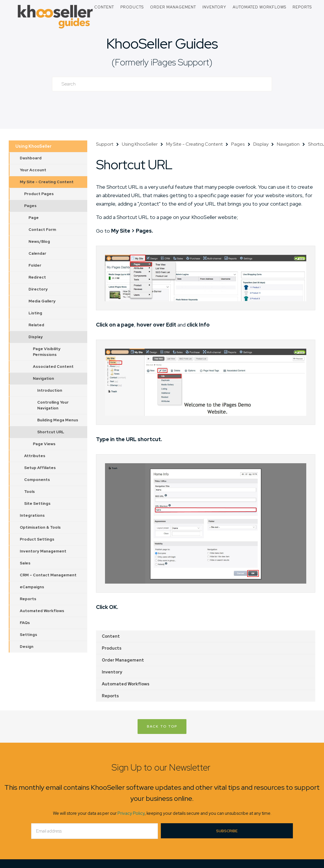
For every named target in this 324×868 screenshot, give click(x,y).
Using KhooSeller (33, 146)
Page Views (44, 444)
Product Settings (37, 539)
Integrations (32, 515)
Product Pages (39, 194)
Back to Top (162, 726)
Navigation (43, 378)
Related (36, 325)
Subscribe (227, 831)
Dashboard (31, 158)
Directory (38, 289)
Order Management (173, 7)
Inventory (214, 7)
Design (27, 647)
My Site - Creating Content (47, 182)
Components (37, 480)
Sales (25, 563)
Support (105, 144)
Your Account (33, 170)
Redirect (37, 277)
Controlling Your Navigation (53, 405)
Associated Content (53, 367)
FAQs (25, 623)
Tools (30, 492)
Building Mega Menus (58, 420)
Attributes (35, 456)
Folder (35, 265)
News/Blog (39, 241)
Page (34, 218)
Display (36, 337)
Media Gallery (42, 301)
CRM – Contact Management (48, 575)
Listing (35, 313)
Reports (302, 7)
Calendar (37, 253)
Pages (30, 206)
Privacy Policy (131, 813)
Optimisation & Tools (40, 527)
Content (104, 7)
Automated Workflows (259, 7)
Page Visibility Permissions (47, 352)
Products (132, 7)
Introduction (50, 390)
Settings (29, 635)
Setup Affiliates (40, 468)
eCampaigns (32, 587)
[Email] (95, 831)
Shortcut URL (51, 432)
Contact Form (42, 230)
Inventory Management (43, 551)
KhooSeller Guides (162, 43)
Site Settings (37, 503)
